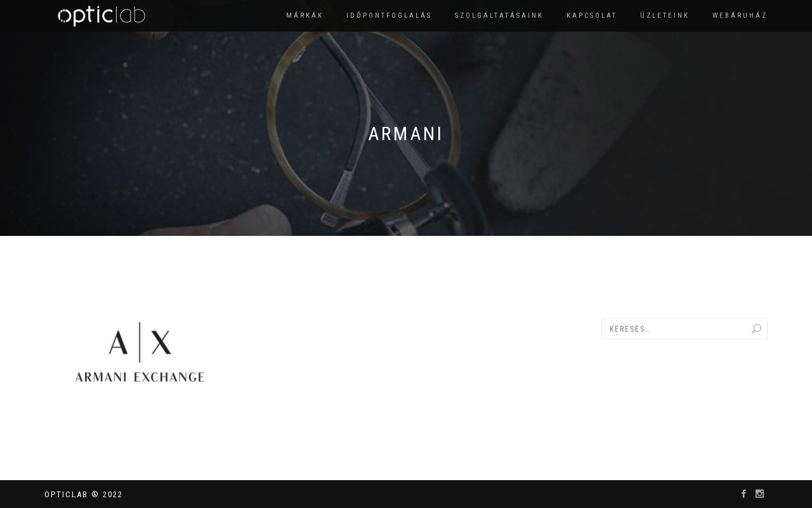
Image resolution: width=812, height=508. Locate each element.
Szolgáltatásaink (499, 16)
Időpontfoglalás (389, 16)
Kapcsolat (592, 16)
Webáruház (740, 16)
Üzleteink (665, 16)
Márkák (305, 16)
